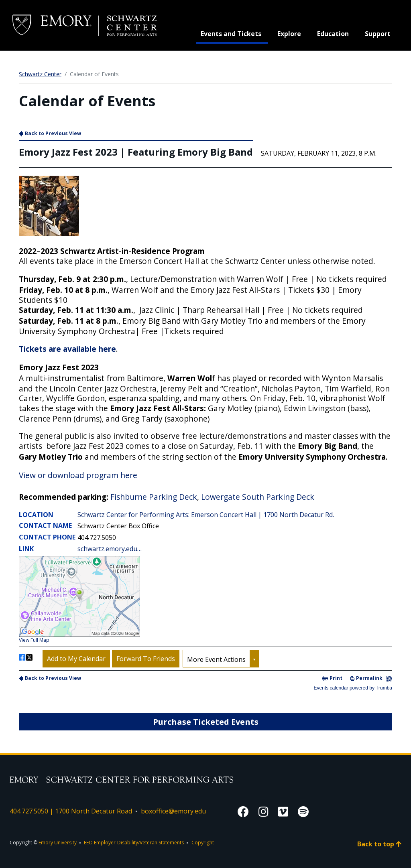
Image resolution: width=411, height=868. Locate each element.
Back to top (379, 844)
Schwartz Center (40, 74)
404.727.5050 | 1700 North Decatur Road (71, 811)
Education (333, 34)
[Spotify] (303, 811)
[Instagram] (263, 811)
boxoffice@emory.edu (173, 811)
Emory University (58, 843)
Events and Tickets (234, 33)
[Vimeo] (283, 811)
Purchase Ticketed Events (206, 722)
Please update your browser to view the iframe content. (205, 410)
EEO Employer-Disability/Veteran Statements (134, 843)
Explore (289, 34)
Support (378, 34)
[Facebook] (243, 811)
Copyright (203, 843)
